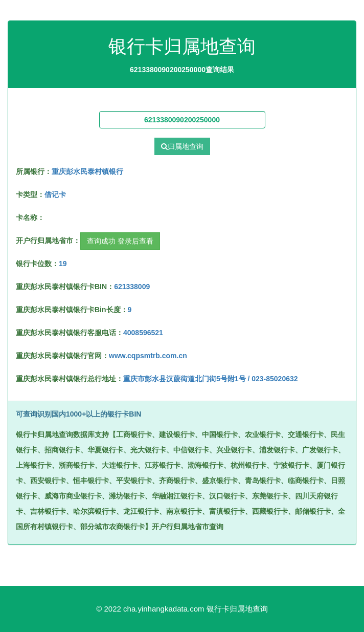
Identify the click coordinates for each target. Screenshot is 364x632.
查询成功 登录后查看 (120, 241)
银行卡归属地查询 (237, 609)
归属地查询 (182, 146)
